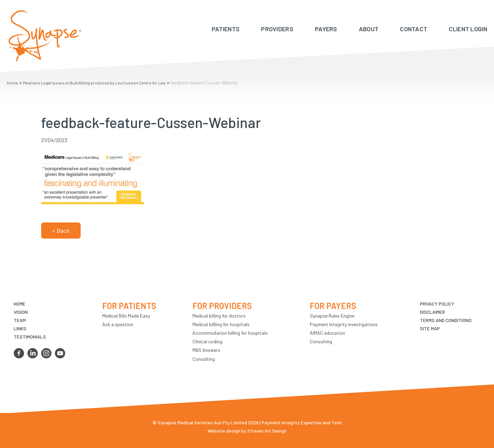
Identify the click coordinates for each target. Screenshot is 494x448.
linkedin (33, 353)
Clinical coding (207, 341)
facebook (19, 353)
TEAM (20, 320)
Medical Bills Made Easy (126, 316)
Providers (277, 29)
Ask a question (118, 324)
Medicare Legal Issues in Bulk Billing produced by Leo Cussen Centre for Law (94, 83)
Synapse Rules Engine (332, 316)
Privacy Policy (437, 304)
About (369, 29)
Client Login (468, 29)
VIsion (21, 312)
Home (13, 83)
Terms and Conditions (446, 320)
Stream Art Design (267, 431)
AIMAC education (327, 333)
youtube (60, 353)
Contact (414, 29)
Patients (226, 29)
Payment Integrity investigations (344, 324)
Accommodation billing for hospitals (230, 333)
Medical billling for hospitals (221, 324)
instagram (46, 353)
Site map (430, 328)
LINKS (20, 328)
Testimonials (30, 337)
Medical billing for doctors (219, 316)
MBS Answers (206, 350)
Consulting (204, 359)
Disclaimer (432, 312)
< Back (61, 230)
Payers (326, 29)
